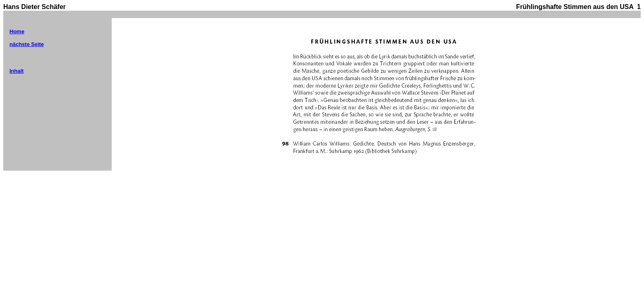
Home (17, 31)
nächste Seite (27, 44)
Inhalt (17, 71)
